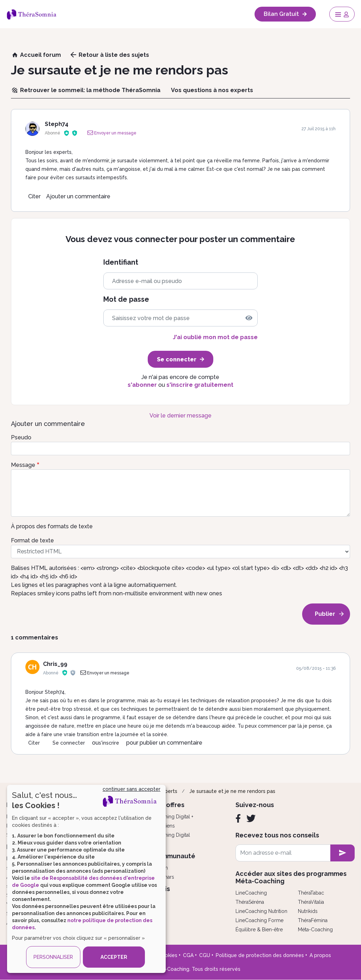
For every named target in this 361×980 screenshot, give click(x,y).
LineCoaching (251, 893)
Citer (34, 196)
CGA (188, 955)
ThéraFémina (313, 920)
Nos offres (169, 805)
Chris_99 (55, 664)
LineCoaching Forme (259, 920)
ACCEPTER (114, 957)
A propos (320, 955)
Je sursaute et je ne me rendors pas (232, 791)
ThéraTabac (311, 893)
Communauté (174, 856)
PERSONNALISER (53, 957)
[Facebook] (238, 818)
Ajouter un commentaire (78, 196)
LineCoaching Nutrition (261, 911)
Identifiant (121, 262)
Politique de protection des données (260, 955)
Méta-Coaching (315, 930)
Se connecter (69, 743)
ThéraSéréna (250, 902)
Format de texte (32, 540)
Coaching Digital (171, 835)
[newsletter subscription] (342, 853)
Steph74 (57, 124)
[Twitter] (251, 818)
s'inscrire (109, 743)
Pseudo (21, 437)
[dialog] (86, 879)
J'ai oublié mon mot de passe (215, 337)
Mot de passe (126, 299)
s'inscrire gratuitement (200, 385)
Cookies (168, 955)
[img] (249, 318)
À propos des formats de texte (52, 526)
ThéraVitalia (311, 902)
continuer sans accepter (131, 789)
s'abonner (142, 385)
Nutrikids (308, 911)
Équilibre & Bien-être (259, 930)
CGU (205, 955)
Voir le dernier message (180, 416)
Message (23, 465)
